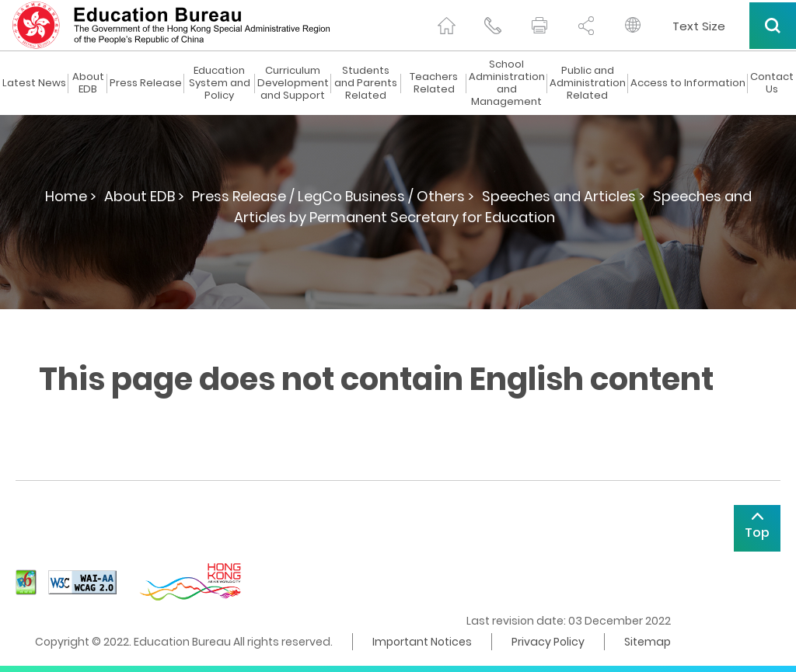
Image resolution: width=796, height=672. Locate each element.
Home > (71, 196)
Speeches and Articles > (564, 196)
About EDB (88, 83)
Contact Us (772, 83)
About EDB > (144, 196)
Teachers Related (434, 83)
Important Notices (422, 642)
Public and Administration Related (588, 83)
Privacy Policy (548, 642)
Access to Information (688, 83)
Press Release (146, 83)
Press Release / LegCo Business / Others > (333, 196)
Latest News (34, 83)
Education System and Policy (220, 83)
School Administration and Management (507, 83)
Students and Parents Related (366, 83)
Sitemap (648, 642)
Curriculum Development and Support (293, 83)
